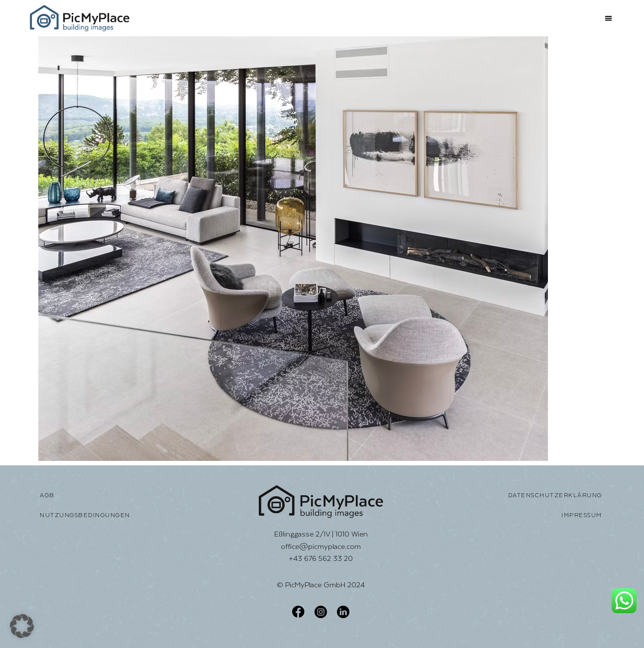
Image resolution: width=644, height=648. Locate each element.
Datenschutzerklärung (555, 495)
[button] (608, 18)
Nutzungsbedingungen (85, 515)
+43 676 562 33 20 (321, 558)
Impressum (582, 515)
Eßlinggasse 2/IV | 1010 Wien (321, 534)
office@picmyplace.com (321, 546)
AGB (47, 495)
